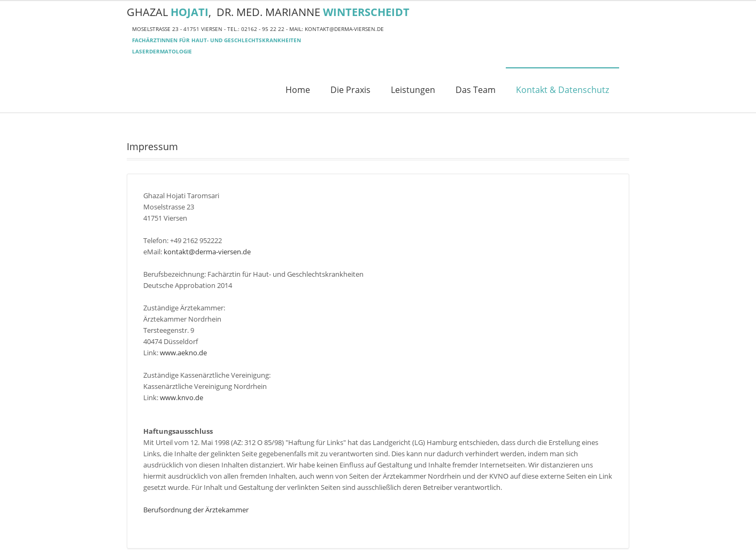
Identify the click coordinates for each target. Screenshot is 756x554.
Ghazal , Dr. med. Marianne (268, 12)
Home (298, 90)
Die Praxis (350, 90)
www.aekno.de (183, 353)
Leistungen (413, 90)
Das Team (476, 90)
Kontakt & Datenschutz (562, 90)
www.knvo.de (182, 397)
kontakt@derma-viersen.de (344, 29)
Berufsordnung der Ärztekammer (196, 510)
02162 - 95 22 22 (263, 29)
